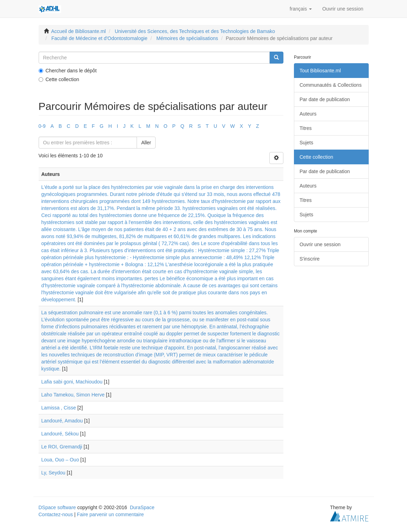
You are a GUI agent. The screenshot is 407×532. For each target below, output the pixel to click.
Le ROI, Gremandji (62, 447)
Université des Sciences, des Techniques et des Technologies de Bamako (195, 31)
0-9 (42, 126)
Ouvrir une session (320, 244)
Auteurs (308, 114)
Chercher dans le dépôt (68, 71)
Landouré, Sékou (60, 434)
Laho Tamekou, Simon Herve (73, 395)
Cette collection (59, 79)
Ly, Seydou (54, 473)
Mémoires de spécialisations (187, 38)
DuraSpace (142, 507)
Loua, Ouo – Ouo (60, 460)
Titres (306, 128)
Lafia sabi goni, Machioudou (72, 382)
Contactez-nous (56, 514)
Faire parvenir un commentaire (110, 514)
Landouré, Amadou (62, 421)
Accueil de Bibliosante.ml (79, 31)
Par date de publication (325, 99)
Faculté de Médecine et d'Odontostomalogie (99, 38)
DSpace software (57, 507)
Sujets (306, 143)
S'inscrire (310, 259)
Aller (146, 143)
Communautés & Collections (331, 85)
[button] (301, 9)
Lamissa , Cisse (59, 408)
